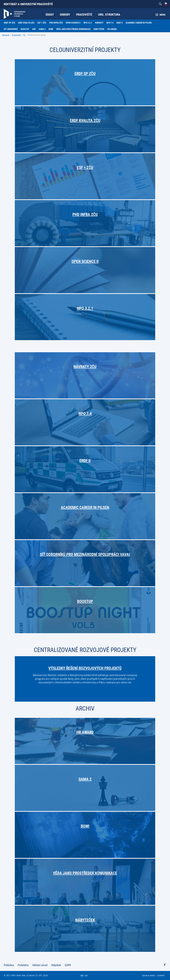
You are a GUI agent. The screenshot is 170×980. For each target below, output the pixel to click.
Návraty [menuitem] (99, 23)
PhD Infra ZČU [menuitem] (56, 23)
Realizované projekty (37, 35)
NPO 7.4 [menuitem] (110, 23)
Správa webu (149, 975)
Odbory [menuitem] (65, 15)
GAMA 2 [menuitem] (42, 29)
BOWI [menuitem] (51, 29)
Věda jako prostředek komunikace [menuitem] (73, 29)
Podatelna (23, 965)
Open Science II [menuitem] (73, 23)
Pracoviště (16, 35)
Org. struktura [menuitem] (109, 15)
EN (86, 975)
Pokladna (9, 965)
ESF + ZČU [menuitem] (42, 23)
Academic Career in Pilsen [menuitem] (139, 23)
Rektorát (6, 35)
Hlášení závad (40, 965)
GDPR (68, 965)
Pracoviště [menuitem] (84, 15)
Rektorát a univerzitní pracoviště (28, 4)
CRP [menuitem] (34, 29)
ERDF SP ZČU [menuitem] (9, 23)
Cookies (161, 975)
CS (82, 975)
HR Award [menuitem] (112, 29)
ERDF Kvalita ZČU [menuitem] (26, 23)
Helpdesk (56, 965)
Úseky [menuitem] (50, 15)
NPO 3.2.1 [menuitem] (88, 23)
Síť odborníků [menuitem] (11, 29)
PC (24, 35)
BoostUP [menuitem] (25, 29)
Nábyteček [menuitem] (99, 29)
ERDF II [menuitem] (119, 23)
